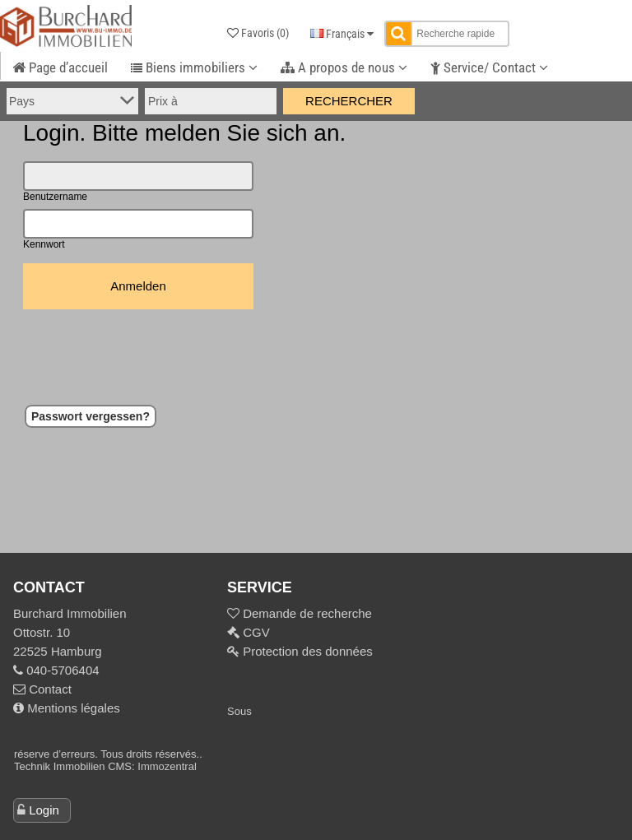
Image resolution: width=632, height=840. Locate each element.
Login (44, 810)
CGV (255, 632)
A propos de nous (344, 67)
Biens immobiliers (194, 67)
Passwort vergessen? (91, 416)
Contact (42, 689)
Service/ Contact (489, 67)
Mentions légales (67, 708)
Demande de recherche (306, 613)
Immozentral (167, 766)
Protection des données (306, 651)
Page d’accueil (60, 67)
